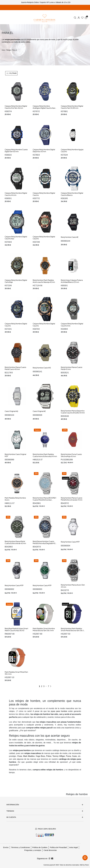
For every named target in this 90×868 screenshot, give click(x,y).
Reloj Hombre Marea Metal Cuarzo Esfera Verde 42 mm (15, 542)
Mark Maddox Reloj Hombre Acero (15, 499)
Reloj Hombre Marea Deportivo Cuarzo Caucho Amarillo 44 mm (73, 412)
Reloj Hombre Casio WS (42, 368)
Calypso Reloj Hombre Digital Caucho (44, 194)
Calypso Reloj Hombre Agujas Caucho (72, 150)
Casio (74, 756)
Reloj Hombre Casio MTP (70, 542)
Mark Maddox (29, 756)
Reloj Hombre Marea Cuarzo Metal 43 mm (72, 368)
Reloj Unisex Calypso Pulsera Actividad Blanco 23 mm (72, 281)
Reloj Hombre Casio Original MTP (15, 455)
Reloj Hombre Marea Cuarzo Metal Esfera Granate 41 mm (72, 499)
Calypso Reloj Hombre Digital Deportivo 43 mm (44, 150)
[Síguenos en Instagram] (52, 859)
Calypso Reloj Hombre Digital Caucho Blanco (72, 194)
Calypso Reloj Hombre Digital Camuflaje (16, 281)
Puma (68, 756)
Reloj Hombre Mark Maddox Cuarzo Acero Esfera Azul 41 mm (45, 455)
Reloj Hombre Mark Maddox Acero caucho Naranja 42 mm (44, 281)
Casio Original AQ (11, 411)
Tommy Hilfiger (59, 756)
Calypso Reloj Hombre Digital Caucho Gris (72, 325)
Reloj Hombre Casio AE (70, 237)
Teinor (87, 865)
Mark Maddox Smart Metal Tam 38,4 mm (16, 673)
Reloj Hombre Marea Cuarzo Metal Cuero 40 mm (15, 368)
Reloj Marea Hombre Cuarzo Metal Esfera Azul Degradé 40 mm (44, 543)
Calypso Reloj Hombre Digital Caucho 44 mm (16, 194)
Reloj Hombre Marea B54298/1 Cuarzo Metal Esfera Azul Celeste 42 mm (44, 500)
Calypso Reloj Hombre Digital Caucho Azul (16, 238)
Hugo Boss (40, 756)
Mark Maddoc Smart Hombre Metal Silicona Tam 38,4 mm (44, 629)
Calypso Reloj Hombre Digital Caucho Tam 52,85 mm (72, 107)
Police (49, 756)
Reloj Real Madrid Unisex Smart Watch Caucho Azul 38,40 (16, 629)
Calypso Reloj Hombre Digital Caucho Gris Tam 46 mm (16, 107)
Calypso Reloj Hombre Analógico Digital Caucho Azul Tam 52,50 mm (44, 108)
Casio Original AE (39, 411)
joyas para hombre (59, 711)
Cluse (20, 756)
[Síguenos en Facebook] (49, 859)
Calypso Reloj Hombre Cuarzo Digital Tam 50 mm (16, 150)
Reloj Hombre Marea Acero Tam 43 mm (73, 586)
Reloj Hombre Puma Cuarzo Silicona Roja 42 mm (71, 455)
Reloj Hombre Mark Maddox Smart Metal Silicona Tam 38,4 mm (72, 630)
